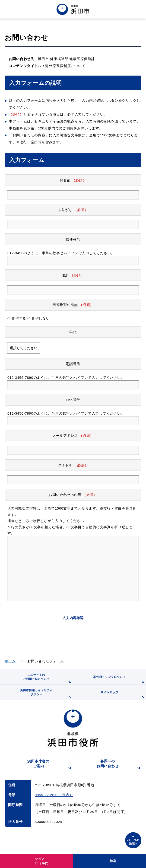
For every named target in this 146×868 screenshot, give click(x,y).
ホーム (10, 661)
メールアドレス (65, 436)
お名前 (65, 180)
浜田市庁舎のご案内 (50, 765)
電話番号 (73, 364)
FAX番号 (73, 400)
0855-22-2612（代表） (54, 795)
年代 (73, 332)
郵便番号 (73, 239)
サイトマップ (123, 695)
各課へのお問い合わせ (119, 765)
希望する (19, 318)
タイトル (65, 465)
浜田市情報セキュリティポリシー (46, 694)
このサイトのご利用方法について (48, 679)
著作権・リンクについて (120, 680)
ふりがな (65, 210)
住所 (65, 275)
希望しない (41, 318)
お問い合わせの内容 (65, 495)
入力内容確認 (73, 618)
